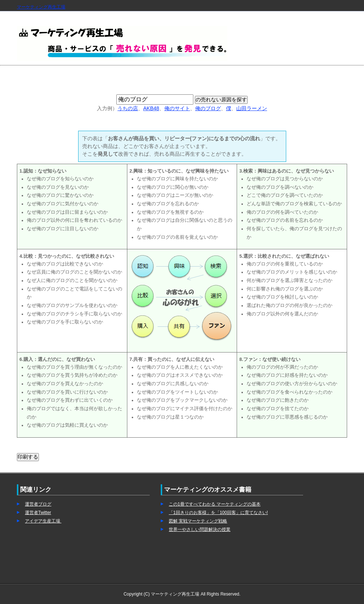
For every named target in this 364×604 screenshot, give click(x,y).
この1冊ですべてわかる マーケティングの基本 (215, 504)
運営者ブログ (38, 504)
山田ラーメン (252, 108)
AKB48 (151, 108)
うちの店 (128, 108)
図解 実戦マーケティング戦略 (198, 521)
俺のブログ (208, 108)
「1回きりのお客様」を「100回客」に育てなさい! (218, 513)
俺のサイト (177, 108)
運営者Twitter (38, 513)
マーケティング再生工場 (41, 7)
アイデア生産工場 (43, 521)
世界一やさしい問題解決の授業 (200, 529)
